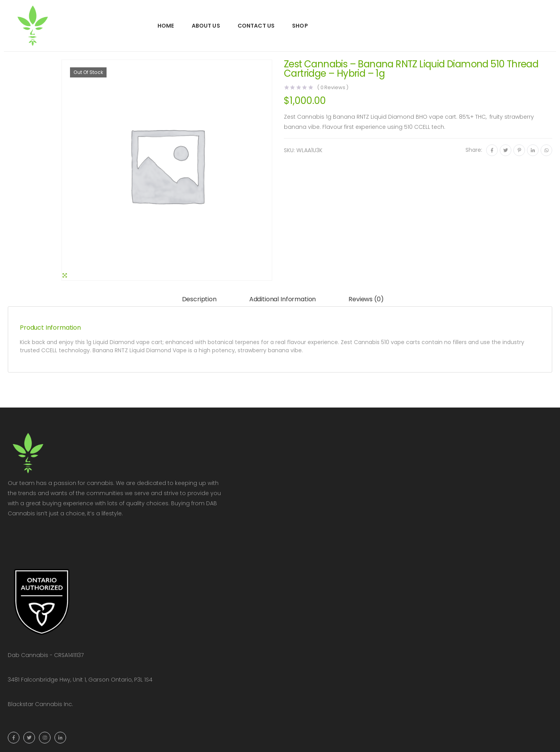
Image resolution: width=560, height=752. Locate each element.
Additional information (283, 299)
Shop (300, 26)
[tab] (199, 300)
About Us (206, 26)
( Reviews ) (333, 87)
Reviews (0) (366, 299)
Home (166, 26)
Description (199, 299)
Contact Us (256, 26)
